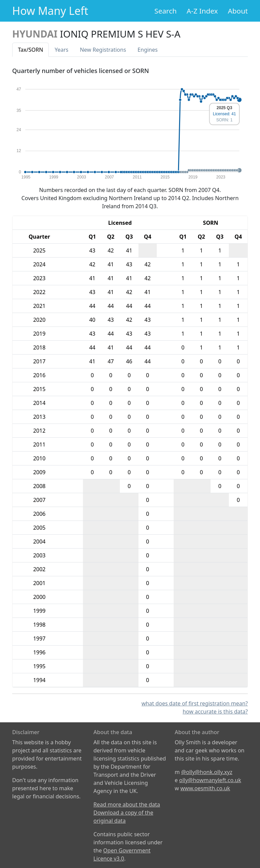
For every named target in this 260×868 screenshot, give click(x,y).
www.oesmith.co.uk (205, 788)
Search (166, 11)
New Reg (103, 50)
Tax (30, 50)
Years (61, 50)
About (238, 11)
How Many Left (50, 11)
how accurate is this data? (215, 712)
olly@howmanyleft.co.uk (210, 780)
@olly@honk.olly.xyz (207, 772)
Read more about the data (127, 804)
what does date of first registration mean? (195, 703)
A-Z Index (202, 11)
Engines (147, 50)
